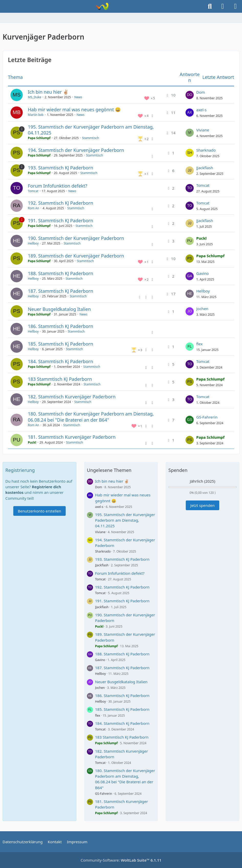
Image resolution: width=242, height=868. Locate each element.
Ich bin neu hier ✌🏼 (48, 92)
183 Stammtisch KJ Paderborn (60, 379)
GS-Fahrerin (207, 417)
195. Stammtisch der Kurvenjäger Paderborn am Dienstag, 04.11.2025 (91, 130)
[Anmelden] (223, 6)
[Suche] (210, 6)
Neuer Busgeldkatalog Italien (59, 309)
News (78, 97)
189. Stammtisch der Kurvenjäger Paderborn (76, 256)
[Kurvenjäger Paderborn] (102, 6)
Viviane (203, 130)
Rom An (33, 208)
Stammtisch (90, 138)
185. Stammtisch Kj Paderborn (60, 344)
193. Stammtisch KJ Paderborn (61, 168)
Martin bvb (36, 115)
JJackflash (205, 168)
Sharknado (206, 150)
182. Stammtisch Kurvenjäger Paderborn (72, 397)
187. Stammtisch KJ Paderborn (61, 291)
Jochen (202, 309)
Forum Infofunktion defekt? (57, 186)
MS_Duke (34, 97)
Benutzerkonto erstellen (40, 511)
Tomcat (33, 191)
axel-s (201, 110)
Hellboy (33, 243)
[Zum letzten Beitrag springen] (190, 95)
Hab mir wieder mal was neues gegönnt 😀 (74, 109)
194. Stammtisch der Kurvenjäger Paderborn (76, 150)
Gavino (203, 273)
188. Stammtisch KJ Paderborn (61, 273)
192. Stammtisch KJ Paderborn (61, 203)
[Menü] (235, 6)
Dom (201, 92)
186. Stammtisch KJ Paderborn (61, 326)
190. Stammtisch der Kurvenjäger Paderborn (76, 238)
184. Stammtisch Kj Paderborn (60, 361)
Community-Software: (121, 860)
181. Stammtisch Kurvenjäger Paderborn (72, 437)
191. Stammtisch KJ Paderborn (61, 221)
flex (199, 344)
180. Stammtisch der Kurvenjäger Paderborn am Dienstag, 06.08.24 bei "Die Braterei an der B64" (91, 417)
